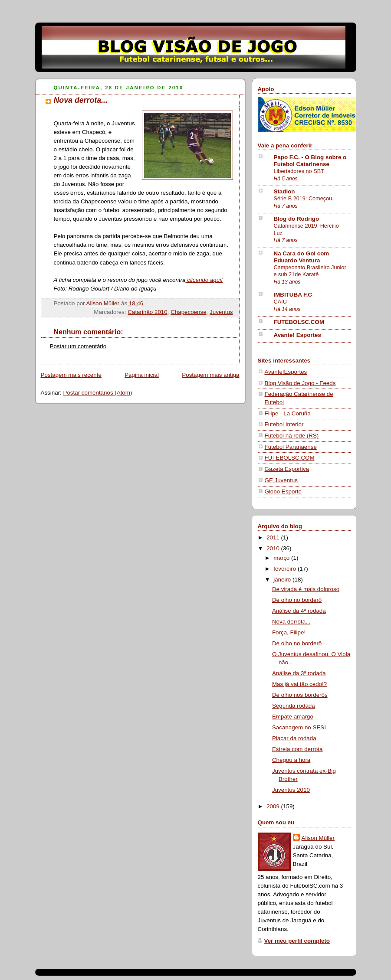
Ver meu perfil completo (297, 941)
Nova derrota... (291, 622)
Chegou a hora (291, 760)
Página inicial (142, 375)
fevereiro (286, 569)
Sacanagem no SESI (299, 727)
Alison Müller (318, 838)
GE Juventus (281, 480)
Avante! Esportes (297, 335)
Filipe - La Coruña (288, 413)
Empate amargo (293, 717)
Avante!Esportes (286, 372)
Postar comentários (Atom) (97, 393)
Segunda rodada (294, 706)
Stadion (284, 191)
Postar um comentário (78, 346)
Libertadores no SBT (299, 171)
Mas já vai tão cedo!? (299, 684)
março (282, 558)
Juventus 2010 (291, 790)
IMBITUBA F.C (293, 295)
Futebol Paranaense (291, 447)
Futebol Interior (284, 424)
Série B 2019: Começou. (304, 199)
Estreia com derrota (297, 749)
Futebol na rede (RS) (292, 436)
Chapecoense (188, 312)
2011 (274, 537)
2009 (274, 806)
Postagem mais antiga (210, 375)
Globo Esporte (283, 492)
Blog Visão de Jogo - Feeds (300, 383)
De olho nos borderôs (300, 695)
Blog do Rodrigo (297, 219)
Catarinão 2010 (147, 312)
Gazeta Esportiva (287, 469)
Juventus (221, 312)
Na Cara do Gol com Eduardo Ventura (302, 257)
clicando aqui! (204, 280)
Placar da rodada (294, 738)
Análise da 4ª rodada (299, 611)
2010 (274, 548)
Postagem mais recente (71, 375)
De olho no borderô (297, 600)
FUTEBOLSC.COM (299, 322)
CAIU (280, 302)
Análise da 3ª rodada (299, 673)
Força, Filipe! (289, 632)
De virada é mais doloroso (306, 589)
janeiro (283, 580)
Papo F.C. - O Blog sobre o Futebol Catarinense (310, 161)
